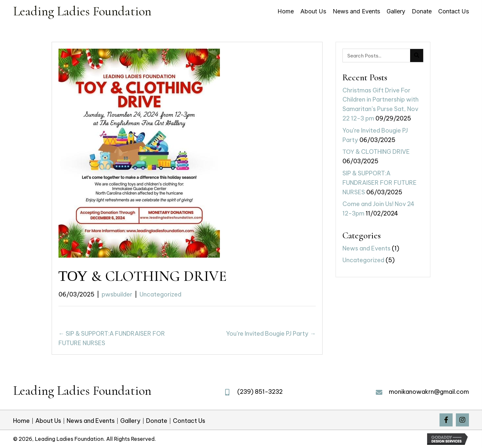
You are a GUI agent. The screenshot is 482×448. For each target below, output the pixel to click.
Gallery (130, 421)
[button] (446, 420)
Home (21, 421)
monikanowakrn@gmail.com (429, 392)
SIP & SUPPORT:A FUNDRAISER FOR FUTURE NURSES (380, 183)
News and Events (366, 248)
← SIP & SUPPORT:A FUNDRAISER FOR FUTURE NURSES (112, 338)
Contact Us (189, 421)
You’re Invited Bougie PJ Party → (271, 334)
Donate (157, 421)
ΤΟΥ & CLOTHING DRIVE (376, 152)
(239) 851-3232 (260, 392)
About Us (48, 421)
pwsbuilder (117, 294)
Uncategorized (160, 294)
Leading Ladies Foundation (82, 11)
